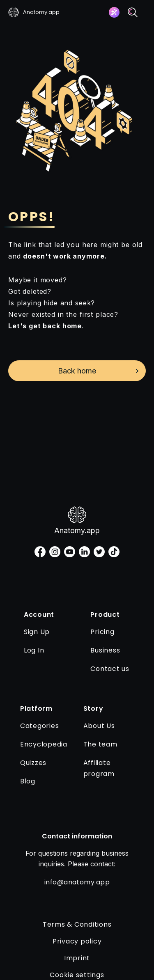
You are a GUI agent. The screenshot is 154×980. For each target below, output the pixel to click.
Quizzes (33, 763)
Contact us (110, 669)
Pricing (102, 632)
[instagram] (55, 552)
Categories (40, 726)
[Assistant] (114, 12)
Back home (77, 371)
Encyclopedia (44, 744)
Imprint (77, 958)
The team (100, 744)
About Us (99, 726)
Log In (34, 650)
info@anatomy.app (77, 882)
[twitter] (99, 552)
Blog (28, 781)
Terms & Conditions (77, 924)
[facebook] (40, 552)
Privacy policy (77, 941)
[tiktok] (114, 552)
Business (105, 650)
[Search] (133, 12)
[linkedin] (84, 552)
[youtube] (70, 552)
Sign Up (37, 632)
